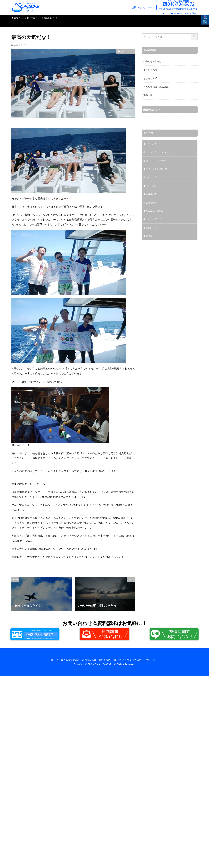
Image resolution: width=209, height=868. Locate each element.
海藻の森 (148, 95)
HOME (17, 18)
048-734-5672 (181, 4)
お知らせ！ (152, 204)
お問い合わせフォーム (143, 7)
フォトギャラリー (155, 187)
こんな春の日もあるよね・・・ (159, 87)
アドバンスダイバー (156, 161)
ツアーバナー (153, 144)
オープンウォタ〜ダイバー (160, 153)
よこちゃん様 (150, 70)
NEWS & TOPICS (155, 212)
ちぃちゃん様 (150, 78)
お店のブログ (31, 18)
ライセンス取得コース (157, 170)
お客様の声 (152, 195)
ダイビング (152, 178)
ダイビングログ (154, 221)
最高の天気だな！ (50, 18)
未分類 (149, 238)
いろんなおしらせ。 (154, 61)
